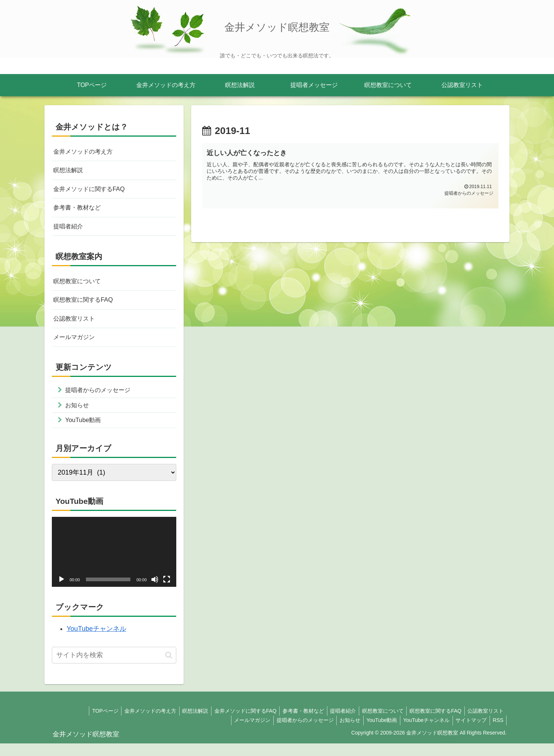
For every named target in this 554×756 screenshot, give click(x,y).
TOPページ (91, 724)
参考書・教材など (80, 211)
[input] (114, 668)
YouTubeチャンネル (96, 642)
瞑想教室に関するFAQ (87, 307)
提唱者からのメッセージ (296, 733)
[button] (169, 668)
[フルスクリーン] (167, 592)
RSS (497, 733)
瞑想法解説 (70, 172)
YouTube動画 (376, 733)
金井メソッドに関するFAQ (93, 192)
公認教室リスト (77, 327)
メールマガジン (77, 346)
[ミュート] (155, 592)
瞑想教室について (80, 287)
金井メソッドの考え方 (87, 152)
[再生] (61, 592)
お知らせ (342, 733)
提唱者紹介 (70, 231)
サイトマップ (468, 733)
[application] (114, 565)
